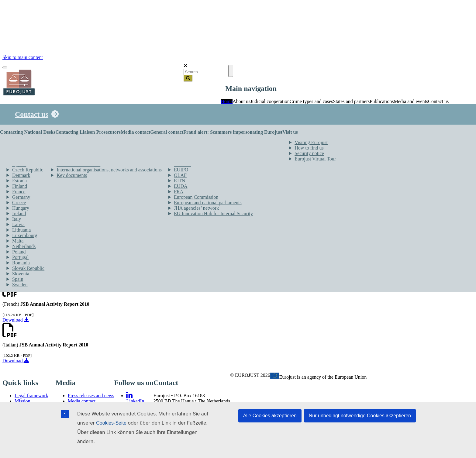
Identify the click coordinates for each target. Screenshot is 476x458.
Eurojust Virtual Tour (315, 159)
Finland (20, 186)
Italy (17, 219)
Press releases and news (91, 396)
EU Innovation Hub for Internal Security (213, 214)
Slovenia (21, 274)
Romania (21, 263)
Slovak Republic (28, 268)
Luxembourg (25, 235)
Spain (18, 279)
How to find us (309, 148)
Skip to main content (23, 57)
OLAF (180, 175)
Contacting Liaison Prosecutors (88, 132)
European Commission (196, 197)
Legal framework (31, 396)
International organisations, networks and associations (109, 170)
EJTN (179, 181)
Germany (21, 197)
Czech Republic (28, 170)
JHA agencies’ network (196, 208)
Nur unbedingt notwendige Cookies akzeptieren (360, 416)
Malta (18, 241)
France (19, 192)
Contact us (32, 114)
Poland (19, 252)
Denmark (21, 175)
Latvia (18, 224)
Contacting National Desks (28, 132)
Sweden (20, 285)
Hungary (21, 208)
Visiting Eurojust (311, 142)
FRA (179, 192)
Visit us (290, 132)
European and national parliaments (208, 203)
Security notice (309, 153)
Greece (19, 203)
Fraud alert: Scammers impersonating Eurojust (233, 132)
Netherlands (24, 246)
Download (16, 320)
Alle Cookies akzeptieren (270, 416)
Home (227, 101)
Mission (22, 401)
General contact (167, 132)
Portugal (20, 257)
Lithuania (21, 230)
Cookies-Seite (111, 423)
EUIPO (181, 170)
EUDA (181, 186)
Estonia (19, 181)
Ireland (19, 214)
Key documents (72, 175)
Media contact (135, 132)
